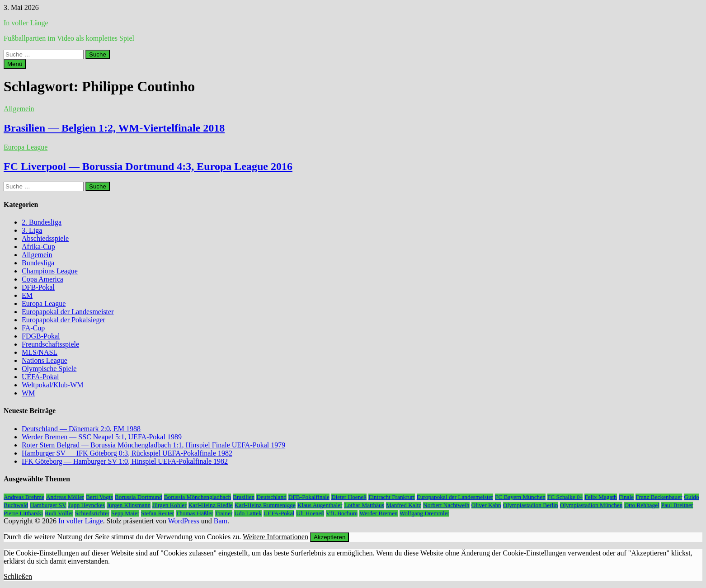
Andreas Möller (65, 497)
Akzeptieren (329, 537)
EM (27, 295)
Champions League (50, 271)
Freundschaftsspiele (50, 344)
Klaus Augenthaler (320, 505)
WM (28, 393)
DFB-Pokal (38, 287)
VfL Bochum (342, 513)
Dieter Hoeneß (349, 497)
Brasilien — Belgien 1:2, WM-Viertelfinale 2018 (114, 128)
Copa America (42, 279)
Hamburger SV (48, 505)
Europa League (26, 147)
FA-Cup (33, 328)
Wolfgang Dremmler (424, 513)
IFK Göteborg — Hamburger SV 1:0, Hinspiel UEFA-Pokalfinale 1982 (125, 461)
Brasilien (244, 497)
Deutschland (271, 497)
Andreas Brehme (24, 497)
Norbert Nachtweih (446, 505)
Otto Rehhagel (642, 505)
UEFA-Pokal (40, 377)
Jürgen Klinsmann (129, 505)
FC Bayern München (520, 497)
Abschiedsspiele (45, 238)
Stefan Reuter (158, 513)
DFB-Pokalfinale (309, 497)
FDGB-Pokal (41, 336)
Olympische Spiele (49, 369)
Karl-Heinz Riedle (211, 505)
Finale (626, 497)
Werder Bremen (378, 513)
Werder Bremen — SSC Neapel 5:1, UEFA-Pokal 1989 (102, 437)
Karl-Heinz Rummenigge (265, 505)
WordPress (184, 521)
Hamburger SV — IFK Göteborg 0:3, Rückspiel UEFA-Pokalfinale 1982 (127, 453)
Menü (15, 64)
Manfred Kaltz (404, 505)
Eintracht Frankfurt (392, 497)
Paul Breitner (677, 505)
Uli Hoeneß (310, 513)
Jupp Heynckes (87, 505)
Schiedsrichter (92, 513)
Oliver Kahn (486, 505)
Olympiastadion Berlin (531, 505)
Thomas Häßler (195, 513)
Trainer (224, 513)
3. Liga (32, 230)
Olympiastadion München (591, 505)
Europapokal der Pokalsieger (64, 320)
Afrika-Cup (38, 247)
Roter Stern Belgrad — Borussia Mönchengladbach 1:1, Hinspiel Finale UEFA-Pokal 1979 (153, 445)
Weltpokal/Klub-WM (52, 385)
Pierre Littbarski (23, 513)
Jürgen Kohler (169, 505)
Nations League (45, 360)
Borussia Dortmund (139, 497)
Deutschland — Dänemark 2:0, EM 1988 (81, 429)
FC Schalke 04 (565, 497)
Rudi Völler (59, 513)
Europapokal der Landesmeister (68, 312)
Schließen (18, 576)
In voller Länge (26, 23)
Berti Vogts (99, 497)
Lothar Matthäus (364, 505)
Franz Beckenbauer (659, 497)
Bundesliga (38, 263)
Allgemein (19, 109)
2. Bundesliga (42, 222)
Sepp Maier (125, 513)
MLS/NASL (40, 352)
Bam (221, 521)
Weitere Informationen (275, 537)
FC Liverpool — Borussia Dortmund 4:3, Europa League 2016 (148, 166)
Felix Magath (600, 497)
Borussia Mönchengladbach (198, 497)
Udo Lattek (248, 513)
